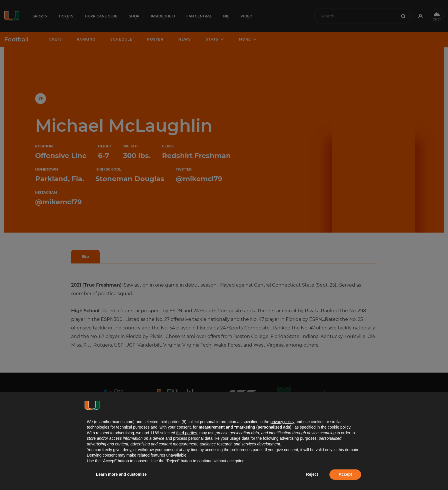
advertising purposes (298, 438)
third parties (187, 433)
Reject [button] (312, 474)
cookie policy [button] (339, 427)
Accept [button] (345, 474)
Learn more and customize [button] (121, 474)
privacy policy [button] (282, 422)
